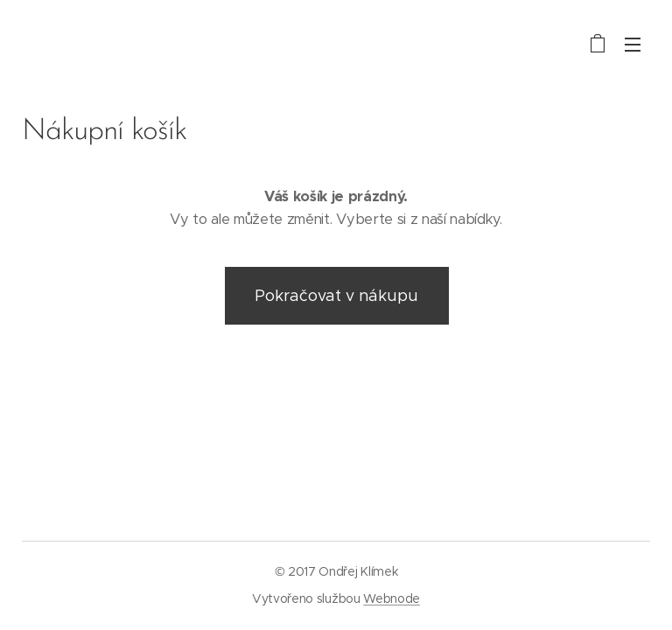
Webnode (392, 598)
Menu (633, 45)
